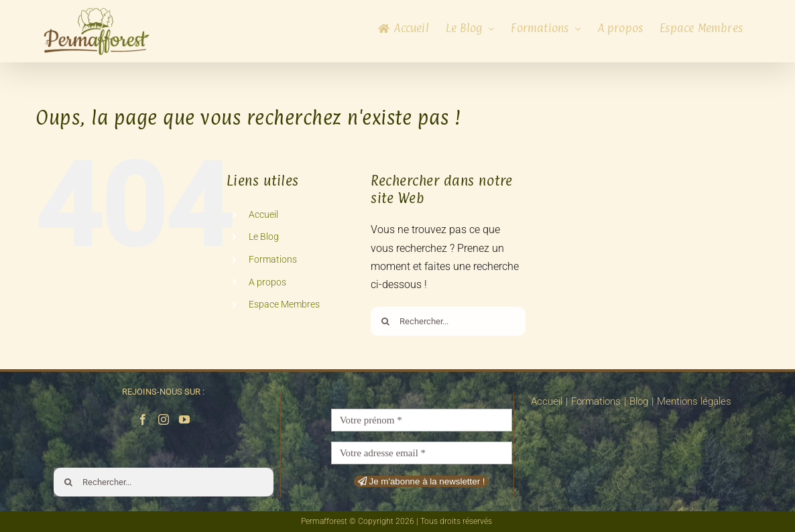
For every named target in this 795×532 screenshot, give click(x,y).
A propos (267, 282)
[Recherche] (385, 321)
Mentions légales (694, 401)
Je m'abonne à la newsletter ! (422, 481)
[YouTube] (184, 419)
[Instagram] (164, 419)
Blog (639, 401)
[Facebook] (143, 419)
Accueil (263, 214)
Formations (273, 259)
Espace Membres (284, 304)
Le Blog (264, 237)
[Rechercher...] (448, 321)
